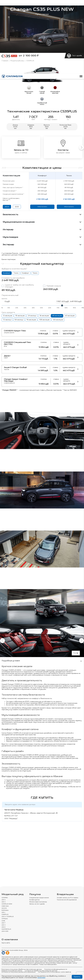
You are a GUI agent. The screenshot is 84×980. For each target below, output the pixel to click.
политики (41, 978)
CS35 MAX (5, 906)
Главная (5, 61)
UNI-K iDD (5, 931)
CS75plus (5, 919)
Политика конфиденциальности (56, 969)
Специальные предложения (39, 898)
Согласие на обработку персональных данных (41, 971)
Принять (77, 977)
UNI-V (4, 902)
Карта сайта (6, 943)
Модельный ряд (17, 61)
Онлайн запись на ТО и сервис (68, 898)
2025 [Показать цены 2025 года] (17, 207)
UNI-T (3, 923)
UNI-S (4, 900)
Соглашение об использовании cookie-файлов (55, 972)
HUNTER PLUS (6, 929)
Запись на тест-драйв (37, 904)
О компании (10, 940)
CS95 (3, 921)
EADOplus (5, 910)
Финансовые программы (38, 902)
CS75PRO (5, 898)
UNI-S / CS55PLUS (8, 917)
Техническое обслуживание (67, 900)
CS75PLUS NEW (7, 904)
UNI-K (4, 927)
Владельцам (65, 894)
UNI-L (3, 912)
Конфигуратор (35, 900)
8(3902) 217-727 (11, 816)
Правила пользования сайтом (12, 971)
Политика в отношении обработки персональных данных (22, 969)
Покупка (35, 894)
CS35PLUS (5, 915)
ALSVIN (4, 908)
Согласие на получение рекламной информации (18, 972)
